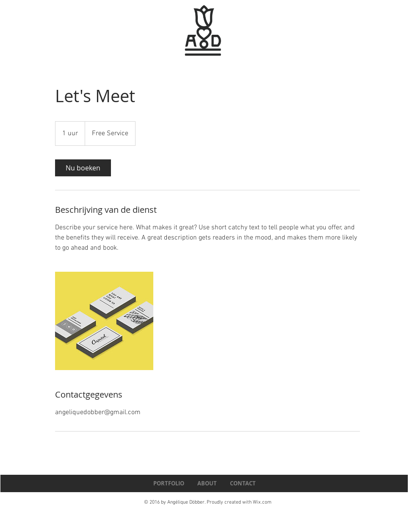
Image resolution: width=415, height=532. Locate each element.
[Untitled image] (104, 321)
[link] (83, 168)
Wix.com (262, 502)
